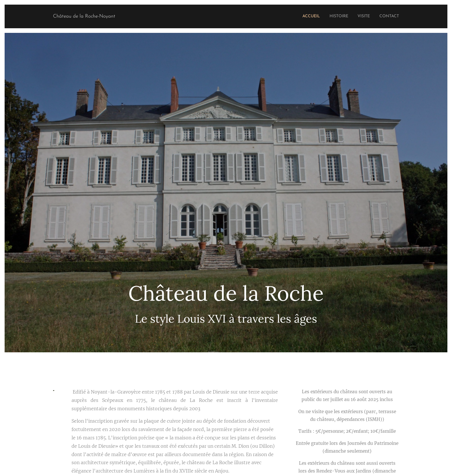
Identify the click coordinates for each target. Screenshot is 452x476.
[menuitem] (302, 16)
